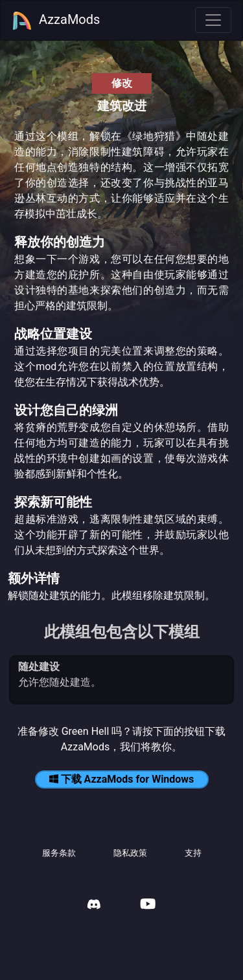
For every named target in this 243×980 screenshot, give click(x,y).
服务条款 (59, 853)
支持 (193, 853)
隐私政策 (130, 853)
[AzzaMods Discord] (94, 906)
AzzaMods (56, 21)
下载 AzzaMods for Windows (122, 779)
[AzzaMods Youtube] (148, 905)
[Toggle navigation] (213, 20)
